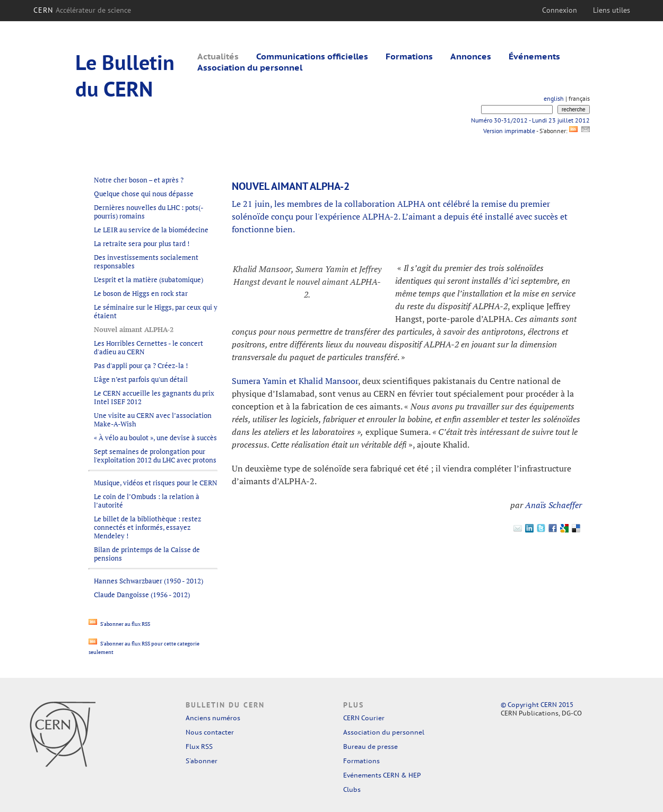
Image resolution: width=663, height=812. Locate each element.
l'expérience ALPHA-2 (357, 216)
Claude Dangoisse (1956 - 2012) (142, 595)
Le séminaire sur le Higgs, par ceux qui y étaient (156, 311)
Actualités (218, 56)
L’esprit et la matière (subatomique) (149, 280)
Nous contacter (210, 732)
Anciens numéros (213, 718)
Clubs (352, 789)
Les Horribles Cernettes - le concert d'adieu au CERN (149, 347)
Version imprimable (509, 131)
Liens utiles (612, 10)
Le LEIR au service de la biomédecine (151, 230)
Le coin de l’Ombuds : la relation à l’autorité (147, 501)
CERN (82, 10)
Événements (534, 56)
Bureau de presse (370, 746)
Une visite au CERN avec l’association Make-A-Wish (153, 420)
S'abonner (202, 761)
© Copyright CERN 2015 (537, 705)
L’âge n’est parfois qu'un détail (141, 379)
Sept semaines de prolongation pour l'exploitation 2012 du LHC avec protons (155, 456)
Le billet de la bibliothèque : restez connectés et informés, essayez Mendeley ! (147, 527)
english (554, 98)
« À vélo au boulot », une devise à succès (155, 438)
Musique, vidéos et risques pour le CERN (156, 483)
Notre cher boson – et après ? (139, 180)
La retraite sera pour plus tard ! (142, 243)
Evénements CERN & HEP (382, 775)
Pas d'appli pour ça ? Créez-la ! (141, 365)
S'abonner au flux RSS (119, 624)
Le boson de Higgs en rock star (141, 293)
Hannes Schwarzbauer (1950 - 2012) (149, 581)
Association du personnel (250, 67)
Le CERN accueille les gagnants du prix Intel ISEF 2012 (154, 397)
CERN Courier (364, 718)
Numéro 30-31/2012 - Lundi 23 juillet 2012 (530, 120)
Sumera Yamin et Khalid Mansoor (295, 381)
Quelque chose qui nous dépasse (144, 194)
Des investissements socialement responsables (146, 261)
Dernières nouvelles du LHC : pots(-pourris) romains (149, 212)
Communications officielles (312, 56)
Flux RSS (199, 746)
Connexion (560, 10)
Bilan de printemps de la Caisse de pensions (147, 554)
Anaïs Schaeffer (553, 505)
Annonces (471, 56)
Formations (409, 56)
